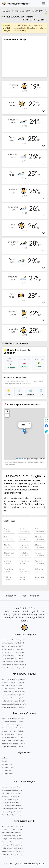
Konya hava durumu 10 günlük (13, 695)
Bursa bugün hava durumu (11, 796)
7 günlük (25, 11)
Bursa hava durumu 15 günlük (12, 649)
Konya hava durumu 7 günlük (12, 734)
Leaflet (20, 459)
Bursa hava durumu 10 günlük (12, 688)
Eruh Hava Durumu (23, 538)
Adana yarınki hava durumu (12, 845)
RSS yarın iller (7, 770)
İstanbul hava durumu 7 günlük (13, 719)
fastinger (5, 758)
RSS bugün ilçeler (8, 767)
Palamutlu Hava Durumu (40, 562)
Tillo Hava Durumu (23, 578)
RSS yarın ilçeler (7, 773)
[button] (25, 431)
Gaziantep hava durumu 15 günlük (14, 665)
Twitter (23, 596)
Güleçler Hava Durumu (9, 554)
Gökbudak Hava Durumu (40, 538)
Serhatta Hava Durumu (24, 570)
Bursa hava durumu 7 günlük (12, 728)
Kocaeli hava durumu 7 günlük (13, 746)
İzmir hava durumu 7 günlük (12, 725)
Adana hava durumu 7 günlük (12, 737)
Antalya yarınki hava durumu (12, 839)
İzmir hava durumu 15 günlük (12, 646)
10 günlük (38, 11)
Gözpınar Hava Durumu (40, 546)
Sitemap (5, 761)
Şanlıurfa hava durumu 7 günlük (13, 740)
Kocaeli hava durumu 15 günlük (13, 668)
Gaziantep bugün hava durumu (13, 812)
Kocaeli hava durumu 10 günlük (13, 707)
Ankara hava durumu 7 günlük (13, 722)
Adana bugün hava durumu (12, 806)
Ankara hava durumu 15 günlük (13, 643)
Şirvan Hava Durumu (39, 578)
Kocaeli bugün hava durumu (12, 815)
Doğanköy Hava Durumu (9, 538)
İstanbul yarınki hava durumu (12, 826)
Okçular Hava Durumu (24, 562)
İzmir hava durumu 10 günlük (12, 685)
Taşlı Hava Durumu (7, 578)
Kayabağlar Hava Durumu (24, 554)
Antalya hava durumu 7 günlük (13, 731)
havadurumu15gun (16, 4)
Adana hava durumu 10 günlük (13, 698)
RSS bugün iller (7, 764)
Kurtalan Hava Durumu (40, 554)
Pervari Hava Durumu (8, 570)
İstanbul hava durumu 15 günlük (13, 640)
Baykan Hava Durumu (9, 530)
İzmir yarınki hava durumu (11, 832)
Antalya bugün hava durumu (12, 799)
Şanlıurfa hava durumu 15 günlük (13, 662)
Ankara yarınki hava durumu (12, 829)
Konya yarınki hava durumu (12, 842)
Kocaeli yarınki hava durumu (12, 854)
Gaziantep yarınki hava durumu (13, 851)
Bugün (6, 11)
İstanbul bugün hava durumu (12, 787)
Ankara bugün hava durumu (12, 790)
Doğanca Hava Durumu (40, 530)
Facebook (11, 596)
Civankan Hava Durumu (24, 530)
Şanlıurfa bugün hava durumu (12, 809)
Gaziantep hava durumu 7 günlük (14, 743)
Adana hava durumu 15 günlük (13, 658)
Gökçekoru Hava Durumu (9, 546)
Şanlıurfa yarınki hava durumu (12, 848)
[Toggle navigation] (44, 4)
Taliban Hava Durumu (40, 570)
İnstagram (35, 596)
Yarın (15, 11)
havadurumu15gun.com (33, 863)
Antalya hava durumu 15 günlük (13, 652)
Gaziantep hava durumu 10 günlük (14, 704)
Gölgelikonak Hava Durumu (24, 546)
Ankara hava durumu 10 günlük (13, 682)
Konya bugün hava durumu (11, 802)
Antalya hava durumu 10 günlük (13, 692)
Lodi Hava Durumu (7, 562)
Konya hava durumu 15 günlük (13, 655)
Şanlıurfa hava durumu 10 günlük (13, 701)
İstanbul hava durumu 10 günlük (13, 679)
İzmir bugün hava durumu (11, 793)
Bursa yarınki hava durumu (11, 836)
